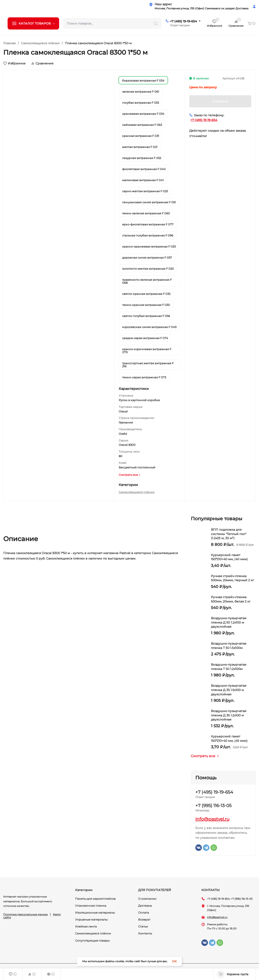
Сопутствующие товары (92, 941)
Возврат (144, 919)
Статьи (143, 926)
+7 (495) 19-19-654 (183, 21)
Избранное (14, 63)
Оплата (144, 913)
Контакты (145, 933)
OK (174, 961)
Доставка (145, 906)
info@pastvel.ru (212, 819)
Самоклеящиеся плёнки (40, 43)
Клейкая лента (86, 926)
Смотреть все (205, 756)
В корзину (220, 101)
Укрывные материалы (91, 919)
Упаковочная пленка (91, 906)
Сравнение (42, 63)
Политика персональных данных (25, 914)
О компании (147, 899)
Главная (9, 43)
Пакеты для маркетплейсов (95, 899)
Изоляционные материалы (95, 913)
